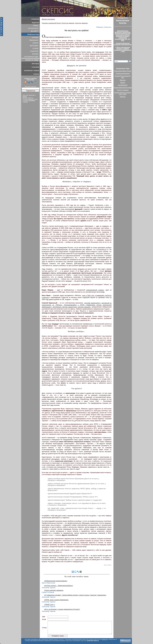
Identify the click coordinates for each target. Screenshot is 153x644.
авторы (36, 64)
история (35, 48)
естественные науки (31, 57)
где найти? (34, 31)
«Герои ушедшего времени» (54, 590)
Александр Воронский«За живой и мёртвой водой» (123, 44)
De (131, 1)
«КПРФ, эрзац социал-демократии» (56, 600)
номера (36, 26)
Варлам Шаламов (123, 20)
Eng (128, 1)
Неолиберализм (123, 85)
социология (34, 51)
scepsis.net (105, 639)
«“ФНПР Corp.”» (50, 605)
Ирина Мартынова (48, 583)
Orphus (25, 97)
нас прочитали (33, 28)
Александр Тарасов (49, 588)
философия (34, 46)
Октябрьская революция (123, 74)
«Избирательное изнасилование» (56, 581)
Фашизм (123, 83)
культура (35, 54)
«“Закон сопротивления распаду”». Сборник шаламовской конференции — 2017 (123, 49)
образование (34, 40)
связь (36, 74)
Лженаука (123, 97)
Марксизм (123, 80)
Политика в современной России (51, 23)
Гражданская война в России (123, 71)
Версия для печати (48, 19)
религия (35, 43)
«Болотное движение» (81, 23)
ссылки (36, 67)
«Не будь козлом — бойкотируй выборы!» (59, 586)
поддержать (2, 27)
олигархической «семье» (95, 290)
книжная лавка (32, 71)
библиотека (33, 34)
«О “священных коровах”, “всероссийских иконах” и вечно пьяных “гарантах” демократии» (75, 595)
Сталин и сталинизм (123, 90)
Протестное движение (68, 23)
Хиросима (123, 23)
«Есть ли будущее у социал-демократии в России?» (62, 609)
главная (35, 19)
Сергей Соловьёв (48, 592)
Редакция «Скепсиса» (104, 27)
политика (35, 37)
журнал (36, 23)
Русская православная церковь (123, 88)
